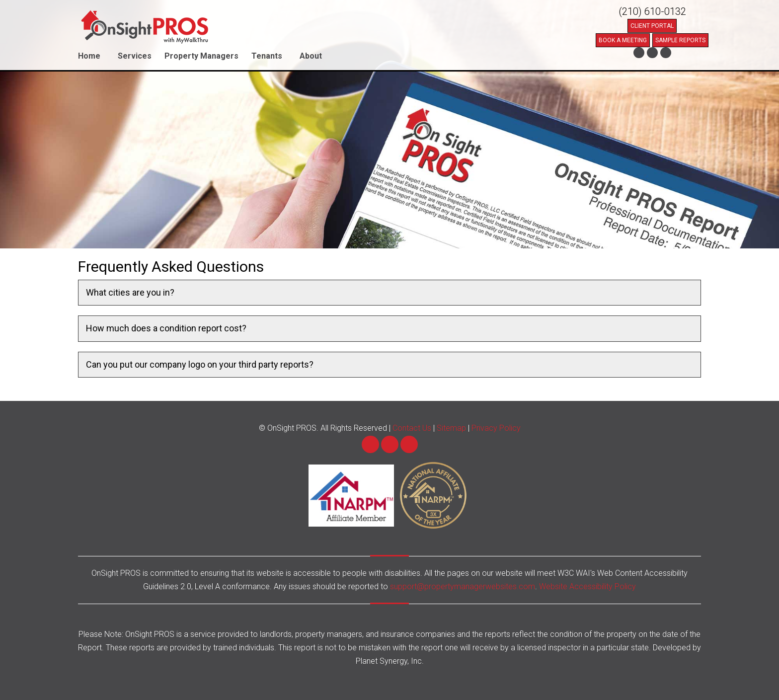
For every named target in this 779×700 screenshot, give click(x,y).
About (311, 56)
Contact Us (412, 428)
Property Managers (201, 56)
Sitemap (451, 428)
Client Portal (652, 26)
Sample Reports (680, 40)
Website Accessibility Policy (587, 586)
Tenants (267, 56)
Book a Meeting (623, 40)
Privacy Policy (496, 428)
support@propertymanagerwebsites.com (463, 586)
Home (89, 56)
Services (135, 56)
